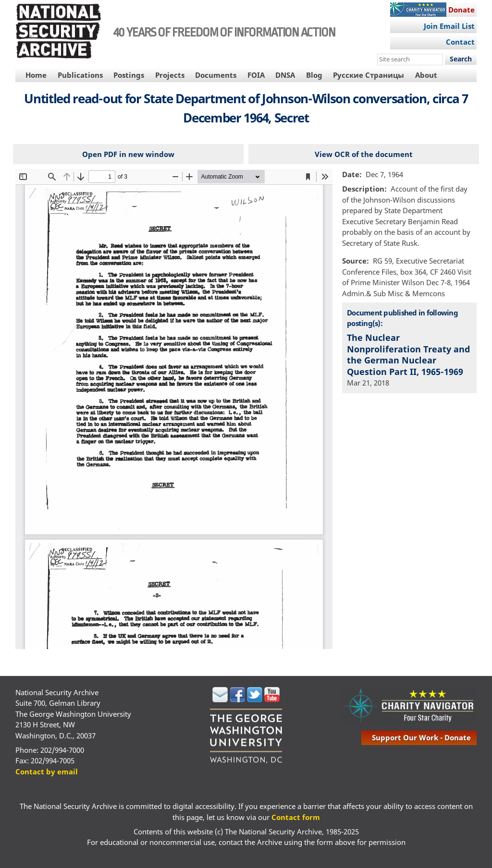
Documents (216, 75)
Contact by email (47, 772)
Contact (460, 42)
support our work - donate (421, 737)
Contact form (296, 817)
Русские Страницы (369, 75)
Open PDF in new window (128, 154)
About (426, 75)
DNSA (285, 75)
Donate (461, 10)
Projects (170, 75)
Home (36, 75)
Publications (80, 75)
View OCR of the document (364, 154)
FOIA (256, 75)
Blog (314, 75)
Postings (129, 75)
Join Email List (449, 26)
